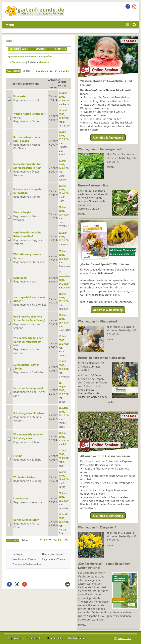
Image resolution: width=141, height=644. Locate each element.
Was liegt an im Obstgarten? (98, 321)
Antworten (54, 80)
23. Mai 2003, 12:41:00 (64, 189)
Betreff (17, 84)
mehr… (111, 167)
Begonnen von (31, 84)
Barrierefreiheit (77, 638)
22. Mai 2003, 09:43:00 (64, 211)
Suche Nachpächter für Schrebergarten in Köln (27, 166)
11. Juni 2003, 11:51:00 (64, 236)
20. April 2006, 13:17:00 (64, 412)
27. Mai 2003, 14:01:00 (64, 164)
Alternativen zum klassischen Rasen (105, 456)
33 (67, 71)
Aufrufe (53, 87)
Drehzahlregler (22, 212)
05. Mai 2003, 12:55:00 (64, 437)
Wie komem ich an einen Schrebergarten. (28, 436)
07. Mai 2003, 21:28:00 (64, 365)
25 (61, 71)
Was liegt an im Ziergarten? (97, 527)
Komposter (20, 96)
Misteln (18, 456)
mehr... (82, 625)
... (39, 71)
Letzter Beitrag (64, 84)
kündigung (20, 278)
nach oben (125, 638)
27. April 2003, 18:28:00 (64, 497)
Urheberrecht (55, 638)
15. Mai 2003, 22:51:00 (64, 297)
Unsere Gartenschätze (93, 185)
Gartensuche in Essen (26, 520)
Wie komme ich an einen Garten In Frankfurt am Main (28, 342)
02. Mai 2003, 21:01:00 (64, 454)
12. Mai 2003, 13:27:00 (64, 340)
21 (42, 71)
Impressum (15, 638)
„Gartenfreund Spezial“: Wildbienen (105, 264)
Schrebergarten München (29, 413)
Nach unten (13, 71)
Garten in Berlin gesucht (28, 388)
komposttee (21, 498)
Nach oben (13, 540)
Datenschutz (34, 638)
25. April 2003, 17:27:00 (64, 518)
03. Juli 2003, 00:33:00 (64, 135)
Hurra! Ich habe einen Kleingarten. (102, 358)
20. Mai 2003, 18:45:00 (64, 319)
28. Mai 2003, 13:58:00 (64, 255)
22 (47, 71)
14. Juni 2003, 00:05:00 (64, 97)
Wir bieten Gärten (24, 477)
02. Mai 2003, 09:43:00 (64, 475)
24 (56, 71)
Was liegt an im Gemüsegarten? (100, 149)
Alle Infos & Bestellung (108, 310)
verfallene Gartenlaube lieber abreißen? (27, 234)
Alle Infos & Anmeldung (108, 138)
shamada (44, 62)
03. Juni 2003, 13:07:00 (64, 114)
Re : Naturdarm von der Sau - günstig (27, 139)
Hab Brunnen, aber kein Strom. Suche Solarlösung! (29, 318)
